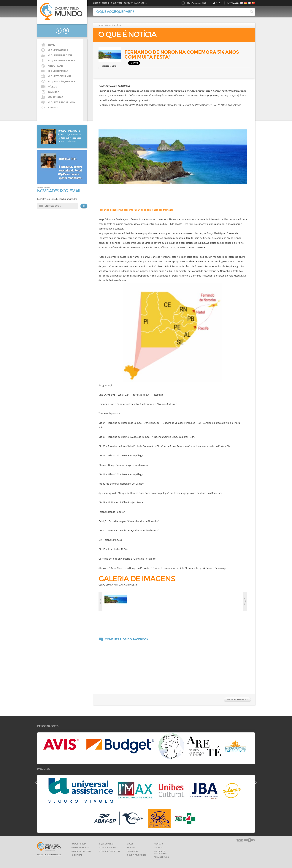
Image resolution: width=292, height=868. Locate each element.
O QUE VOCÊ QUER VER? (62, 82)
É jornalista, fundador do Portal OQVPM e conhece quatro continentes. (70, 138)
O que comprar (58, 71)
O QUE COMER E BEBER (82, 851)
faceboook (59, 31)
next (245, 601)
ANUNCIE (158, 848)
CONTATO (54, 108)
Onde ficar (55, 66)
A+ (215, 3)
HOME (52, 45)
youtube (66, 31)
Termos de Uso (162, 857)
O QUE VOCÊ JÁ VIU (59, 76)
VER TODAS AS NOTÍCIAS (237, 700)
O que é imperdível (60, 55)
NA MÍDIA (54, 92)
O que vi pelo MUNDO (49, 847)
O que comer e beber (62, 61)
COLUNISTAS (56, 97)
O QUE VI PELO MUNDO (62, 102)
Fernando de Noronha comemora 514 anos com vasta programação (136, 210)
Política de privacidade (161, 852)
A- (220, 3)
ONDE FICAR (77, 855)
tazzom (246, 840)
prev (100, 601)
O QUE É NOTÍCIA (58, 50)
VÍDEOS (53, 87)
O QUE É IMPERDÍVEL (81, 848)
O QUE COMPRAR (107, 844)
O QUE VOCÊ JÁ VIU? (108, 848)
